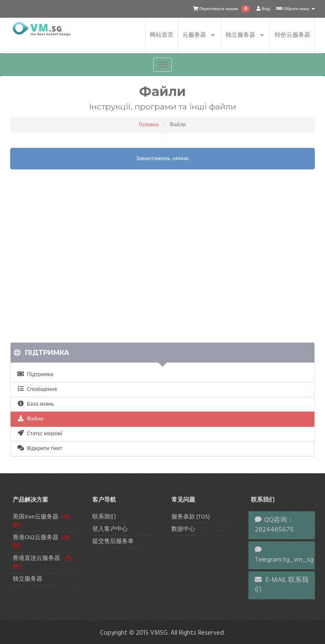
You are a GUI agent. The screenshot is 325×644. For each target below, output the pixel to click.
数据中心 (183, 529)
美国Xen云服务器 (41, 521)
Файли (30, 419)
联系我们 (104, 517)
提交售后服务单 (113, 542)
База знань (36, 404)
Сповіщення (37, 389)
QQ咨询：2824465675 (274, 525)
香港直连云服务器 (42, 563)
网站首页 (162, 35)
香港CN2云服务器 (41, 542)
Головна (149, 125)
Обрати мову (296, 9)
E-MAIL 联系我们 (282, 585)
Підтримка (35, 375)
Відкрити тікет (40, 449)
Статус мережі (40, 434)
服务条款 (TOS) (191, 517)
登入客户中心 (110, 529)
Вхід (263, 9)
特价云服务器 (292, 35)
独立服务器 (240, 35)
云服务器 (194, 35)
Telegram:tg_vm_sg (284, 560)
